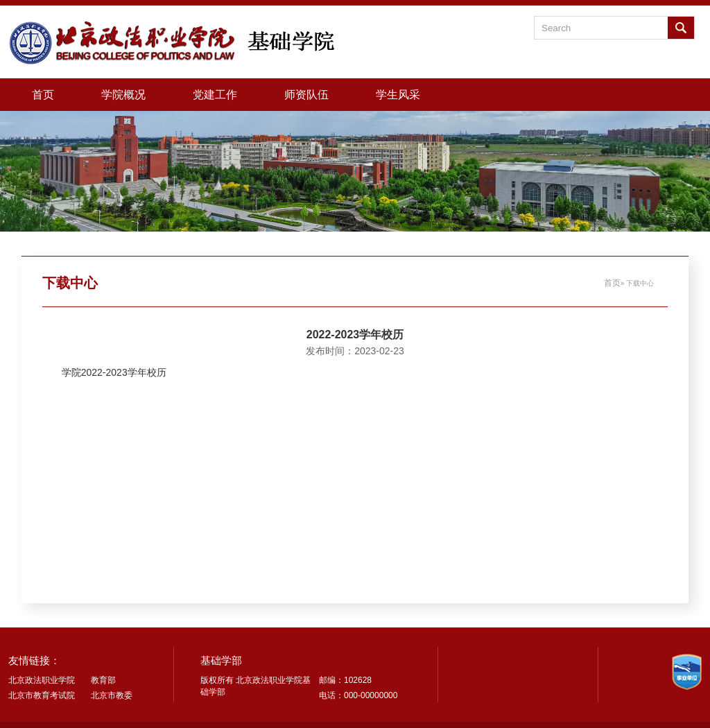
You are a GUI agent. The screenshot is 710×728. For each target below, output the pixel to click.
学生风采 (398, 94)
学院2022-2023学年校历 (114, 372)
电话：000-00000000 (358, 695)
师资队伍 (306, 94)
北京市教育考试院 (42, 695)
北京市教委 (112, 695)
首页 (43, 94)
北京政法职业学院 (42, 680)
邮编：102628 (345, 680)
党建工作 (215, 94)
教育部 (103, 680)
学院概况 (123, 94)
